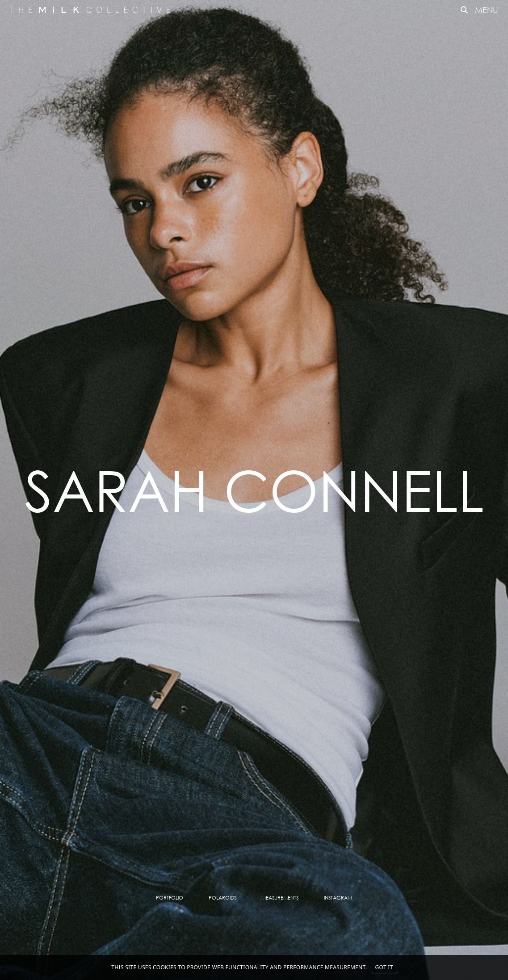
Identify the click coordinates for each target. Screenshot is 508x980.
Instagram (338, 898)
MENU (487, 10)
